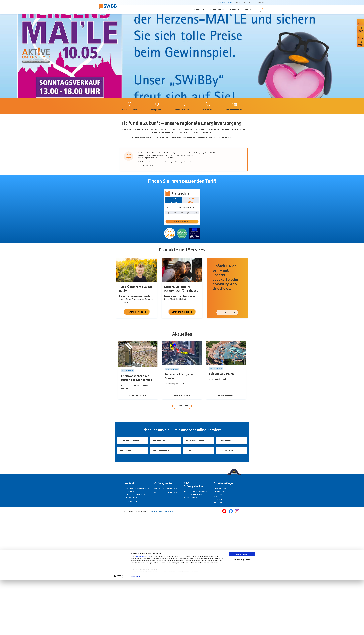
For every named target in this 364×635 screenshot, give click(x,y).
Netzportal (218, 499)
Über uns (247, 3)
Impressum (154, 511)
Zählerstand (218, 497)
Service (248, 9)
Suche (262, 11)
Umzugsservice (159, 441)
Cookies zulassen (242, 609)
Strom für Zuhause (221, 489)
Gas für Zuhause (220, 491)
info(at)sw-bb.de (131, 501)
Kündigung (218, 502)
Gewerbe (190, 198)
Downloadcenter (126, 450)
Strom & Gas (199, 9)
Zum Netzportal (225, 441)
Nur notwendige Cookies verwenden (242, 615)
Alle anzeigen (182, 406)
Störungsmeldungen (161, 450)
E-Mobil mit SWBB (226, 450)
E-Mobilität (235, 9)
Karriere (261, 3)
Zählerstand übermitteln (129, 441)
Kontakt (189, 450)
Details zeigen (135, 631)
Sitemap (171, 511)
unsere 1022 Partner (143, 611)
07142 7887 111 (193, 498)
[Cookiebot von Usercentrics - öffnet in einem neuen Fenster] (119, 631)
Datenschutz (163, 511)
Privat (174, 198)
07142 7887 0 (132, 498)
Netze (238, 3)
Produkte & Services (224, 3)
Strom (175, 202)
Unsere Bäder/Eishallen (195, 441)
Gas (192, 202)
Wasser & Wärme (217, 9)
